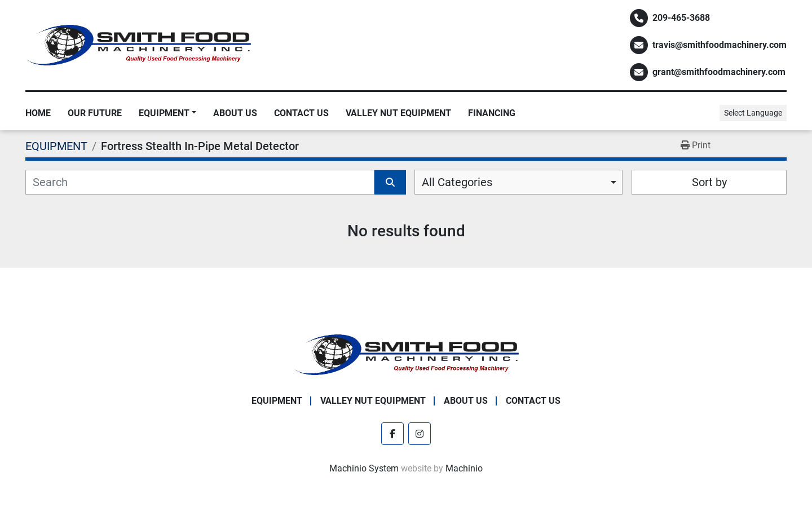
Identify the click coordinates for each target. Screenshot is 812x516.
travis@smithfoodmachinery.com (720, 45)
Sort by (709, 182)
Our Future (95, 113)
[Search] (200, 182)
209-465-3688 (681, 18)
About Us (235, 113)
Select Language (753, 113)
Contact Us (301, 113)
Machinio (464, 468)
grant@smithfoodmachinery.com (719, 72)
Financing (492, 113)
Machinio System (364, 468)
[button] (167, 113)
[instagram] (420, 434)
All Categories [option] (457, 182)
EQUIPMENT (164, 113)
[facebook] (392, 434)
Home (38, 113)
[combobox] (518, 182)
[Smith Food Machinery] (406, 354)
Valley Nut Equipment (398, 113)
